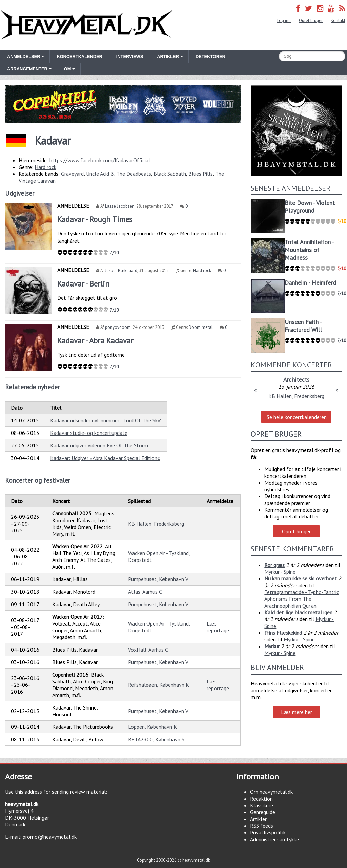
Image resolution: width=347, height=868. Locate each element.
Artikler (258, 819)
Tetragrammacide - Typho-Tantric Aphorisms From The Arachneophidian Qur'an (302, 599)
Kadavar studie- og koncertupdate (89, 433)
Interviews (130, 56)
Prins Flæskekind (283, 633)
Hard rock (45, 167)
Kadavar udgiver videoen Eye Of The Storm (99, 445)
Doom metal (201, 327)
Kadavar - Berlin (83, 284)
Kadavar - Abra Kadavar (95, 341)
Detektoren (210, 56)
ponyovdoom (118, 327)
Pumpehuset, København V (158, 579)
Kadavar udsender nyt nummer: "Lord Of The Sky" (106, 420)
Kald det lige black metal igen (298, 612)
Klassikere (262, 805)
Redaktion (261, 799)
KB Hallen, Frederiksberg (156, 524)
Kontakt (338, 20)
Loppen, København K (152, 727)
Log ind (284, 20)
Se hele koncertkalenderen (297, 417)
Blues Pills (201, 174)
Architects (296, 379)
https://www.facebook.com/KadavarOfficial (100, 160)
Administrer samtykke (274, 839)
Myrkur (272, 646)
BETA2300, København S (156, 739)
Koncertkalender (79, 56)
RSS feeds (262, 826)
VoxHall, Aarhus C (148, 650)
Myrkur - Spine (280, 572)
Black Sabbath (170, 174)
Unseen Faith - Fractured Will (303, 326)
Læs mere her (297, 712)
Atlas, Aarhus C (145, 592)
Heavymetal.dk (87, 25)
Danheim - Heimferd (310, 283)
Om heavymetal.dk (271, 792)
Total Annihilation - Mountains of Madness (309, 250)
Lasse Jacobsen (120, 206)
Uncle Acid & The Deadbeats (119, 174)
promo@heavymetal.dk (50, 837)
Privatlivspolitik (268, 832)
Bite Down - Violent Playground (310, 207)
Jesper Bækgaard (121, 270)
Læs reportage (218, 627)
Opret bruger (311, 20)
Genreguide (263, 812)
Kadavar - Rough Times (95, 219)
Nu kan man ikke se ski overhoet (301, 578)
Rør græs (274, 565)
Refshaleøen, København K (159, 685)
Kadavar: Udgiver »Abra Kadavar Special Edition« (105, 458)
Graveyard (72, 174)
